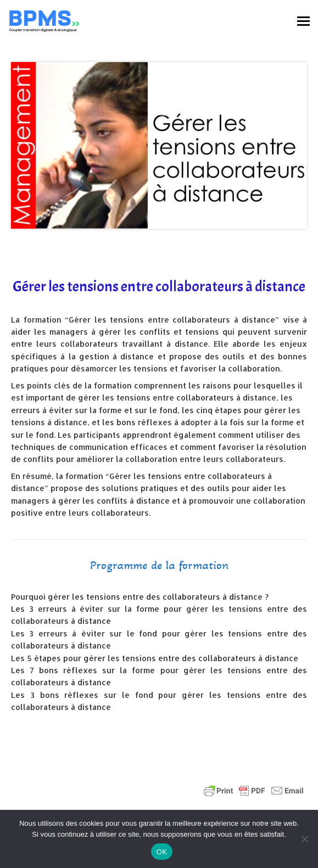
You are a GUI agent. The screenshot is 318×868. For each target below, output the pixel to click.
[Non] (304, 839)
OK (162, 852)
